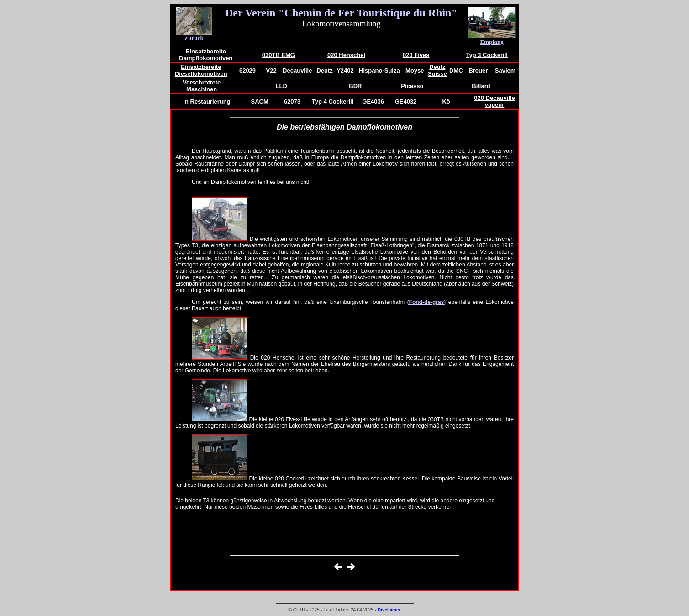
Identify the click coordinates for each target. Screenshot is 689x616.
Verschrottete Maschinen (202, 86)
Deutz (324, 70)
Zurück (194, 38)
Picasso (412, 86)
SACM (260, 102)
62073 (292, 102)
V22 (271, 70)
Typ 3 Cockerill (487, 55)
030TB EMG (279, 55)
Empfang (492, 42)
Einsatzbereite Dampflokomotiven (206, 55)
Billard (481, 86)
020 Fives (416, 55)
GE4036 (373, 102)
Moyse (415, 70)
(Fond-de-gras (426, 302)
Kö (446, 102)
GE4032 (406, 102)
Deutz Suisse (437, 70)
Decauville (297, 70)
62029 (247, 70)
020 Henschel (346, 55)
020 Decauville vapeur (494, 101)
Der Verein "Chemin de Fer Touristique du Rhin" (341, 13)
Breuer (478, 70)
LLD (281, 86)
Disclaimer (389, 610)
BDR (355, 86)
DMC (456, 70)
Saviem (505, 70)
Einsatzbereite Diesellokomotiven (201, 70)
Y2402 (345, 70)
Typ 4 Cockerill (333, 102)
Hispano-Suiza (379, 70)
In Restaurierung (207, 102)
